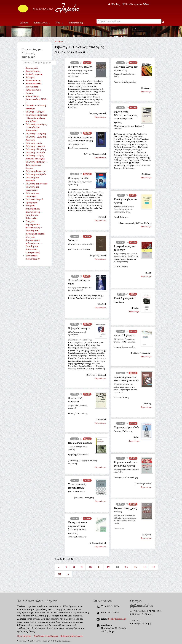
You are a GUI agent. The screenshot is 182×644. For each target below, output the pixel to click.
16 (145, 567)
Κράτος (30, 93)
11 (99, 567)
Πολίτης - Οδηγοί (35, 112)
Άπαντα (73, 240)
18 (59, 574)
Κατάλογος (42, 23)
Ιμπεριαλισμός (33, 90)
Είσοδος (115, 4)
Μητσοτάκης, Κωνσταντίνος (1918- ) (36, 99)
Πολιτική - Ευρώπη (36, 149)
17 (154, 567)
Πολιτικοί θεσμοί (34, 199)
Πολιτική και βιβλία (36, 174)
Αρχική (24, 23)
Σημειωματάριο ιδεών (127, 427)
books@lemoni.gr (117, 619)
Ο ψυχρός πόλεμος (79, 328)
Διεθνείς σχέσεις (34, 74)
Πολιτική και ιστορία (36, 184)
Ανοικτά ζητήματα (125, 335)
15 (135, 567)
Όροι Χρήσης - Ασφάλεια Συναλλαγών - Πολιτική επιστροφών (50, 636)
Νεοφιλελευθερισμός (80, 443)
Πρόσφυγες (32, 203)
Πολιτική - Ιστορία (35, 152)
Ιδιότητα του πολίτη (80, 67)
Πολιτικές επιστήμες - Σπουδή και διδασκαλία (36, 127)
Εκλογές (30, 77)
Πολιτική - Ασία (34, 143)
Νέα (59, 23)
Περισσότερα (100, 117)
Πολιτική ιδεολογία (36, 171)
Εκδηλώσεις (77, 23)
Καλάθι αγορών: (136, 4)
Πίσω (59, 42)
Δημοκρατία (32, 68)
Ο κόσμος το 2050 (79, 178)
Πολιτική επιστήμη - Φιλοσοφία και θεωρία (36, 165)
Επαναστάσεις (33, 80)
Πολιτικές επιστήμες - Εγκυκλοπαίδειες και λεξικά (36, 118)
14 (126, 567)
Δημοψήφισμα (33, 71)
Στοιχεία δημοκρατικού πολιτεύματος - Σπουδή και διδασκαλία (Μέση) (35, 228)
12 (108, 567)
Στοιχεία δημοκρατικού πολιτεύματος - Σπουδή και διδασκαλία (34, 212)
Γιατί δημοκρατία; (125, 298)
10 (90, 567)
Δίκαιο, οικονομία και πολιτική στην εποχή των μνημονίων (81, 141)
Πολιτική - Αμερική (36, 134)
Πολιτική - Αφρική (35, 146)
